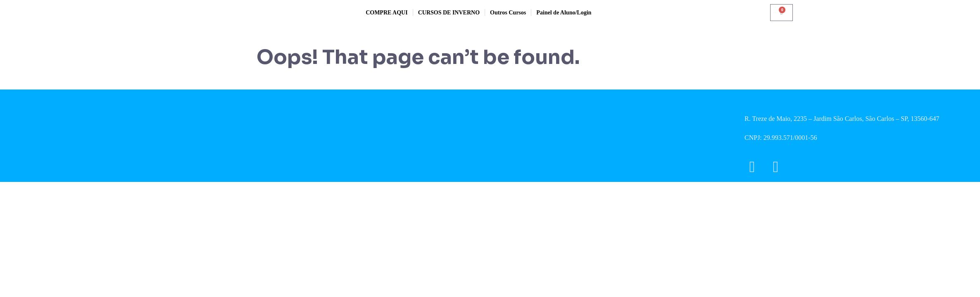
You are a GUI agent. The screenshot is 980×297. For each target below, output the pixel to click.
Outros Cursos (508, 13)
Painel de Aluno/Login (564, 13)
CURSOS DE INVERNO (449, 13)
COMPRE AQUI (387, 13)
